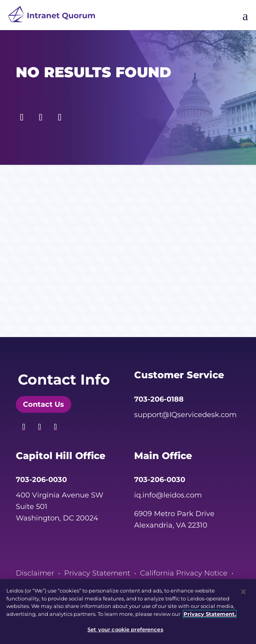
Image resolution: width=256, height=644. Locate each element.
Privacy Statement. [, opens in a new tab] (210, 614)
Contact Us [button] (44, 404)
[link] (51, 16)
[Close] (243, 592)
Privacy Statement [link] (97, 573)
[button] (22, 115)
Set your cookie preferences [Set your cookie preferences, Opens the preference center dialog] (125, 629)
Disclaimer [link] (35, 573)
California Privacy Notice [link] (184, 573)
